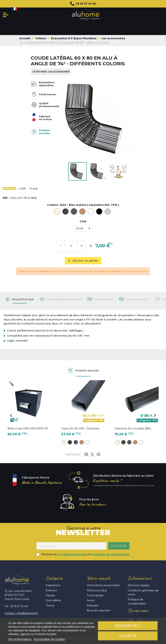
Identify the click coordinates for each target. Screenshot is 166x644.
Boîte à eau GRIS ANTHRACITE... (29, 428)
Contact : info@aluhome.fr (21, 613)
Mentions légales (139, 585)
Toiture (50, 605)
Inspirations (53, 585)
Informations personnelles (103, 585)
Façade (50, 595)
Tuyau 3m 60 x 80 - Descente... (81, 428)
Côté (83, 221)
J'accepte (128, 636)
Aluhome (87, 15)
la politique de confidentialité (110, 554)
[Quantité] (71, 246)
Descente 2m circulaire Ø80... (134, 428)
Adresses (93, 605)
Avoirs (91, 600)
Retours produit (97, 590)
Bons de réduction (99, 610)
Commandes (95, 595)
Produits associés (44, 132)
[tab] (20, 299)
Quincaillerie (53, 600)
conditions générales (73, 554)
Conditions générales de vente (143, 592)
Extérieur (51, 590)
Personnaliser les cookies (49, 639)
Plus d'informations (20, 639)
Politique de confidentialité (137, 601)
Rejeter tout (128, 626)
